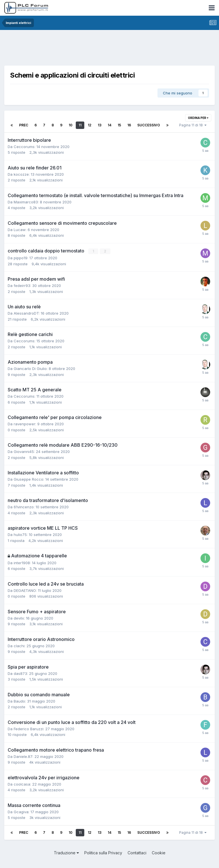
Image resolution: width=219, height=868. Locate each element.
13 (100, 125)
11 (80, 125)
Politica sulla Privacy (103, 853)
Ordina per (198, 118)
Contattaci (137, 853)
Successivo (149, 125)
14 (109, 125)
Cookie (159, 853)
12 (90, 125)
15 (119, 125)
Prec (24, 125)
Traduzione (66, 853)
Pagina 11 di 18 (193, 125)
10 (70, 125)
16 (129, 125)
